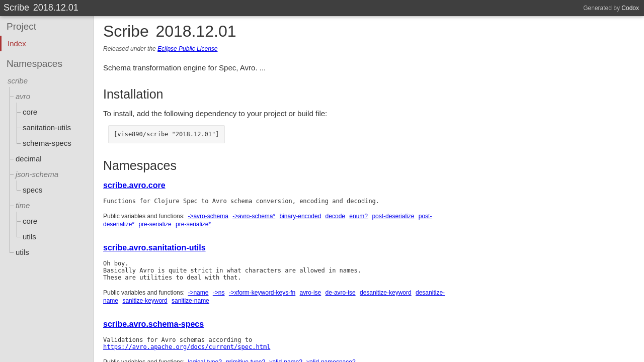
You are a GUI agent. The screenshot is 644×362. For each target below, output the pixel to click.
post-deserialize (393, 216)
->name (198, 293)
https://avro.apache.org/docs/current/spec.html (187, 347)
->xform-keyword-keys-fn (262, 293)
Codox (630, 8)
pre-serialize (155, 224)
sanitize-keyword (145, 301)
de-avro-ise (341, 293)
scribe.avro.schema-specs (153, 324)
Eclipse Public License (187, 49)
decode (335, 216)
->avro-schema (208, 216)
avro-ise (311, 293)
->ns (219, 293)
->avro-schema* (254, 216)
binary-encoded (301, 216)
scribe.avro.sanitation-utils (154, 248)
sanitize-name (190, 301)
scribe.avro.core (134, 185)
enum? (358, 216)
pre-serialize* (193, 224)
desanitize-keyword (386, 293)
